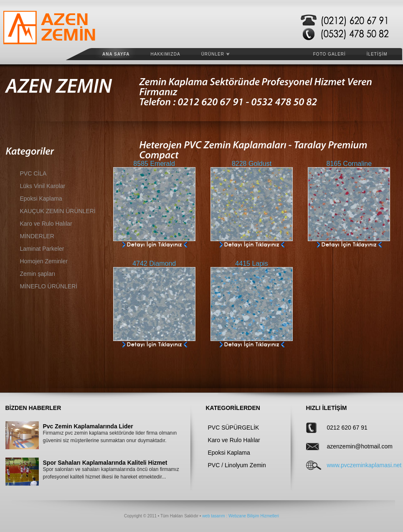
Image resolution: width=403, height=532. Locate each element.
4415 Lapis (251, 263)
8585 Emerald (154, 164)
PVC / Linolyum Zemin (237, 465)
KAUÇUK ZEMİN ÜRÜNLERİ (58, 211)
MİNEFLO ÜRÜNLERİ (49, 286)
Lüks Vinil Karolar (43, 186)
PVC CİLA (33, 173)
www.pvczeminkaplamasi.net (353, 465)
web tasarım (213, 516)
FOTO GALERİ (329, 54)
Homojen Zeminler (44, 261)
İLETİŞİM (377, 54)
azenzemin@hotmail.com (353, 446)
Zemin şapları (38, 274)
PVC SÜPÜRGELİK (234, 428)
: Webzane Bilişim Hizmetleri (252, 516)
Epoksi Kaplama (41, 199)
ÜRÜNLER (215, 54)
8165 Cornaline (349, 164)
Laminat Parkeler (42, 249)
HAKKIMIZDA (166, 54)
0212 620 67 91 (347, 428)
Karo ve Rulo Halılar (46, 224)
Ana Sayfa (116, 54)
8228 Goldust (252, 164)
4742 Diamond (154, 263)
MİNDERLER (37, 236)
